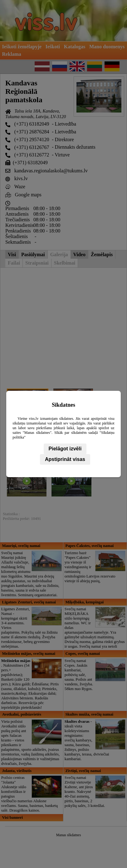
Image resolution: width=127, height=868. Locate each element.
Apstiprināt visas (65, 459)
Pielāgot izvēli (65, 449)
